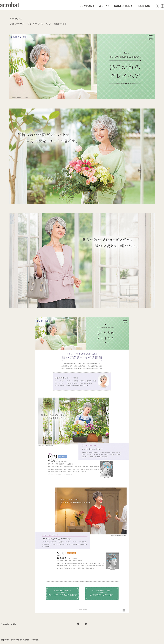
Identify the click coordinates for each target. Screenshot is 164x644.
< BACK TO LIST (9, 624)
